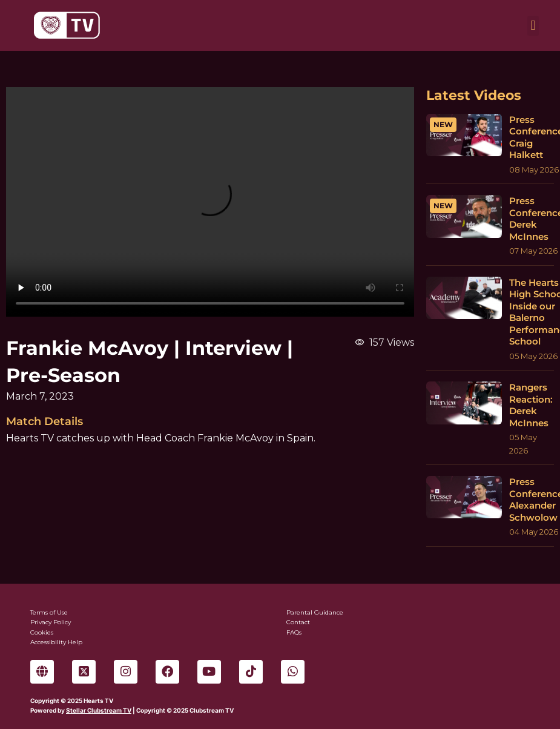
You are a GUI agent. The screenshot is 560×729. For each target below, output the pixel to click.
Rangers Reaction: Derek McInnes (531, 405)
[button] (533, 26)
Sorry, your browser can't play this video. (210, 202)
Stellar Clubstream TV (99, 710)
